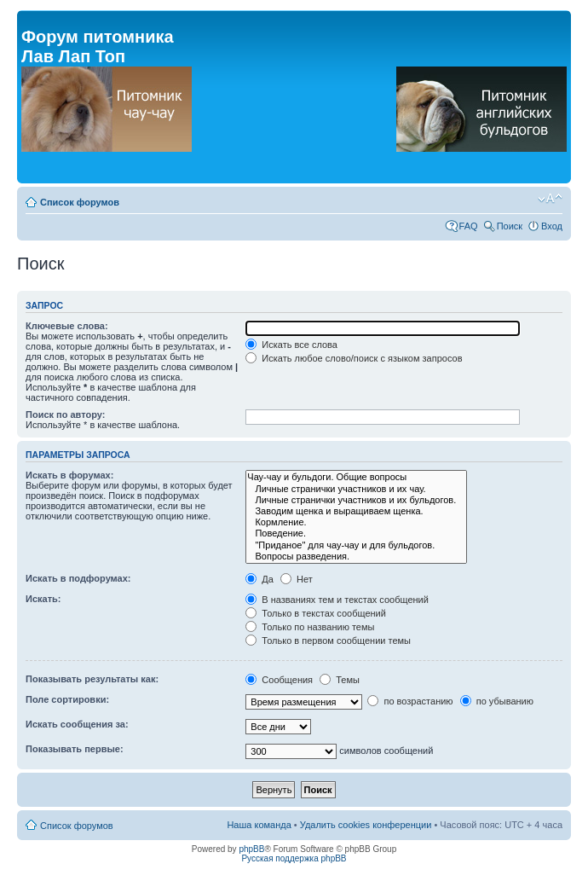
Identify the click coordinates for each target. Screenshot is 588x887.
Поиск (510, 226)
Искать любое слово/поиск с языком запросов (354, 358)
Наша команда (259, 825)
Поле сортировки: (67, 699)
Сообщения (279, 680)
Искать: (43, 599)
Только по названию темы (310, 627)
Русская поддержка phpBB (294, 858)
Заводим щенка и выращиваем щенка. (356, 511)
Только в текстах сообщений (316, 613)
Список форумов (80, 202)
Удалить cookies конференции (366, 825)
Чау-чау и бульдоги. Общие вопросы (356, 477)
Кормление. (356, 522)
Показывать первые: (75, 749)
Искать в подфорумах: (78, 578)
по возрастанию (410, 701)
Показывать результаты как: (92, 679)
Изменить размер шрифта (550, 199)
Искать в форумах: (69, 475)
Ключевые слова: (67, 326)
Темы (340, 680)
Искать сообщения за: (77, 724)
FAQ (469, 226)
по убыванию (497, 701)
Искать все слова (291, 345)
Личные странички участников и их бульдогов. (356, 500)
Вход (552, 226)
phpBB (251, 849)
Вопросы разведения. (356, 557)
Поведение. (356, 533)
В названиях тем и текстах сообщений (337, 600)
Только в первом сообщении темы (328, 641)
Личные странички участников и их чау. (356, 489)
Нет (297, 579)
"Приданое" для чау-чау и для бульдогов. (356, 545)
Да (259, 579)
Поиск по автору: (65, 415)
